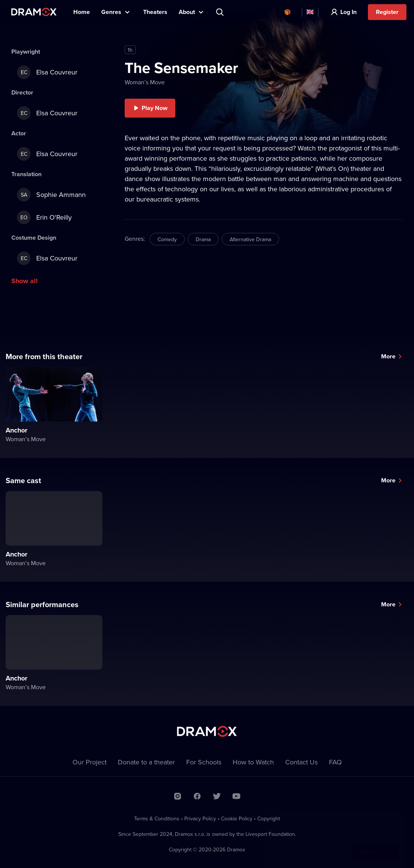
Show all (25, 281)
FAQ (335, 762)
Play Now (154, 108)
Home (82, 12)
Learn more (324, 844)
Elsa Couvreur (47, 72)
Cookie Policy (237, 818)
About (187, 12)
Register (387, 12)
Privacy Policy (200, 818)
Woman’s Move (145, 82)
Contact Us (301, 762)
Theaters (155, 12)
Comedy (167, 239)
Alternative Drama (250, 239)
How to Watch (253, 762)
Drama (203, 239)
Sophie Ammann (51, 195)
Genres (111, 12)
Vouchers (287, 12)
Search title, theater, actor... (221, 12)
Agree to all (375, 844)
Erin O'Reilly (44, 217)
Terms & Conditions (157, 818)
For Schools (204, 762)
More (388, 356)
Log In (348, 12)
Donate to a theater (146, 762)
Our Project (90, 762)
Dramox (34, 12)
